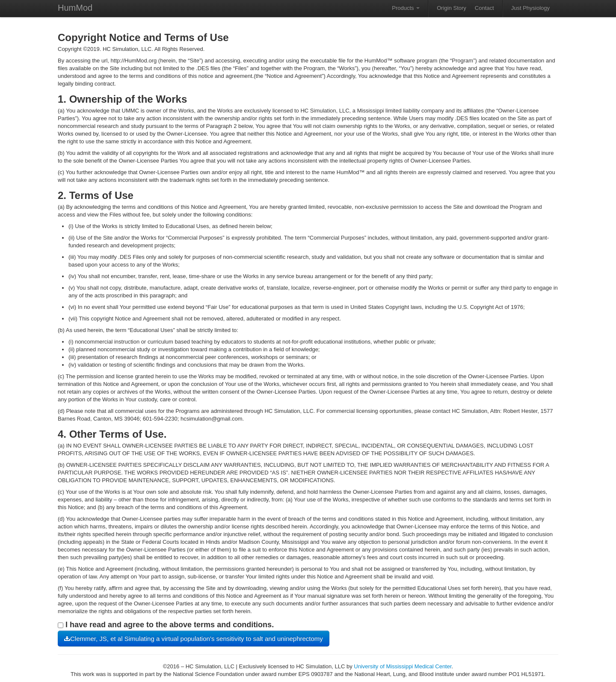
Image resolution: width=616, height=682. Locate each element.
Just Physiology (530, 8)
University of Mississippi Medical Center (403, 666)
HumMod (75, 8)
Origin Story (452, 8)
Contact (484, 8)
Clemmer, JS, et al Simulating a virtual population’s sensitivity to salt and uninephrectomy (194, 639)
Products (406, 8)
